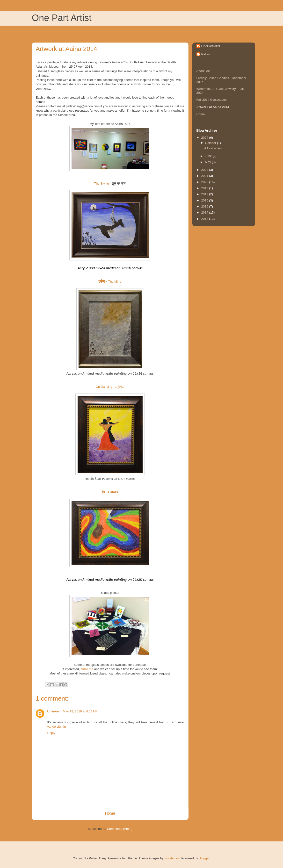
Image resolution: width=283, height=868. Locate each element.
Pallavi (206, 54)
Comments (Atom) (120, 829)
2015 (205, 206)
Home (110, 813)
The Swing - (110, 183)
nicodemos (172, 858)
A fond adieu (213, 148)
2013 (205, 219)
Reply (51, 733)
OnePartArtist (211, 46)
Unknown (54, 711)
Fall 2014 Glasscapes (212, 100)
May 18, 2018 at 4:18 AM (80, 711)
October (211, 143)
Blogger (204, 858)
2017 (205, 194)
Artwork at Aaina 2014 (213, 107)
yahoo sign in (57, 727)
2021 (205, 176)
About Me (203, 71)
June (209, 156)
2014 (205, 212)
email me (87, 669)
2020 (205, 182)
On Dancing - (110, 387)
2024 (205, 138)
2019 (205, 188)
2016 (205, 200)
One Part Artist (62, 18)
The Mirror (110, 282)
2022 (205, 170)
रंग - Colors (110, 492)
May (208, 162)
